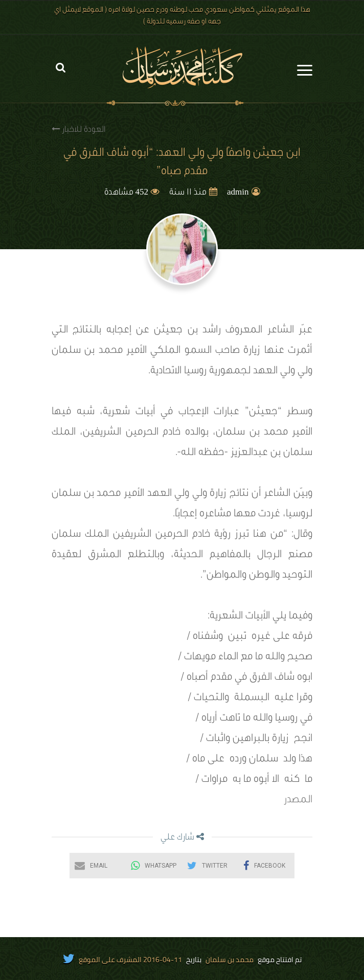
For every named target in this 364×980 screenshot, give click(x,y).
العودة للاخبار (78, 129)
